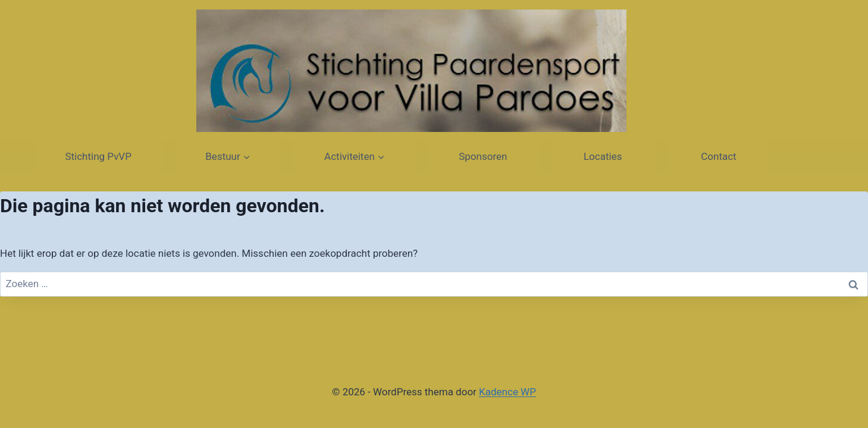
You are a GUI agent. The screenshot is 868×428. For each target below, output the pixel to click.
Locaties (604, 156)
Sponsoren (484, 156)
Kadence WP (507, 392)
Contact (717, 156)
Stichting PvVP (98, 156)
